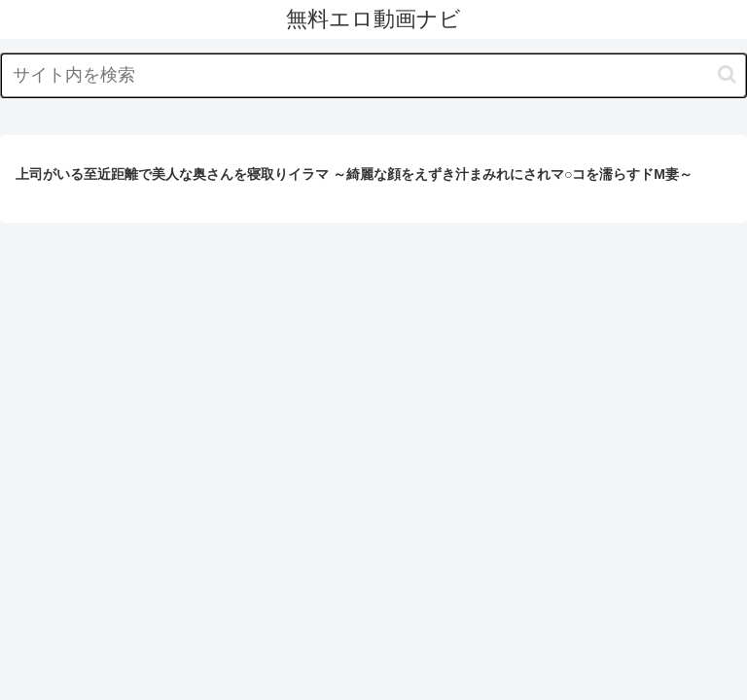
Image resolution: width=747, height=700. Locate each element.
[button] (727, 74)
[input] (373, 75)
